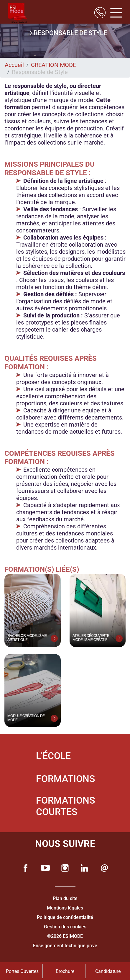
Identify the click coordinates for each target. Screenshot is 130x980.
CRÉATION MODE (54, 65)
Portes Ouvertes (22, 971)
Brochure (65, 971)
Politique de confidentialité (65, 917)
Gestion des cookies (65, 927)
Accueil (14, 65)
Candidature (108, 971)
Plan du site (65, 898)
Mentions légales (65, 908)
